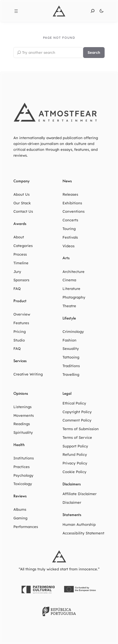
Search (94, 52)
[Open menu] (16, 11)
